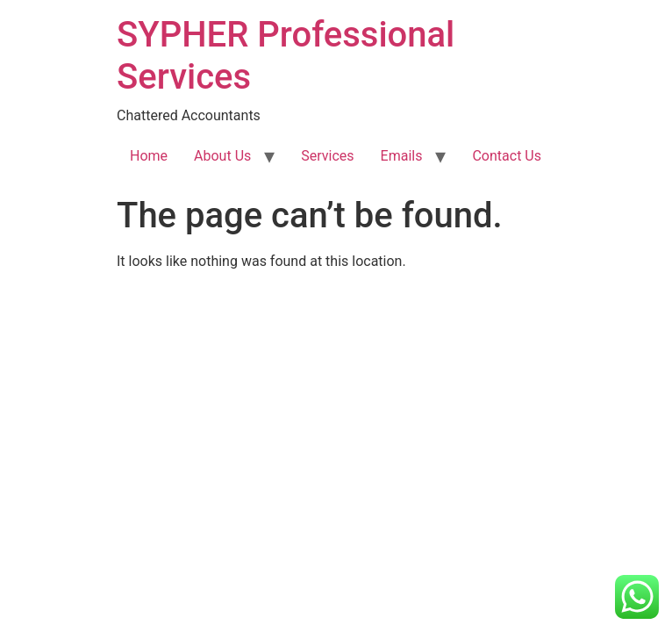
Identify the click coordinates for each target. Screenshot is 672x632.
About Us (222, 156)
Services (327, 156)
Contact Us (507, 156)
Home (149, 156)
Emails (402, 156)
